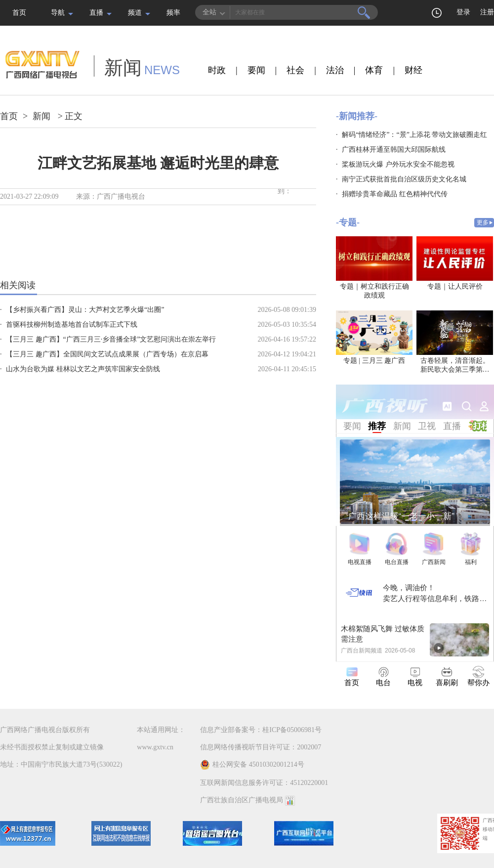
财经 (413, 70)
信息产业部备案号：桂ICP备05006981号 (261, 730)
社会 (295, 70)
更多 (483, 222)
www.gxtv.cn (155, 747)
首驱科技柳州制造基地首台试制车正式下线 (72, 325)
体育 (374, 70)
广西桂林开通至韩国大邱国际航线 (394, 150)
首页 (19, 13)
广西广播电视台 (121, 196)
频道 (135, 13)
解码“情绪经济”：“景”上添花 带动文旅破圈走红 (414, 135)
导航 (58, 13)
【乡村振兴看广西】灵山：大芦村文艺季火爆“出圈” (85, 310)
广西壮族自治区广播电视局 (242, 800)
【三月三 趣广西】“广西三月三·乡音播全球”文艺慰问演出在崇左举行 (111, 339)
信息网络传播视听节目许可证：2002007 (261, 747)
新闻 (41, 116)
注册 (487, 12)
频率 (173, 13)
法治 (335, 70)
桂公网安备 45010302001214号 (252, 765)
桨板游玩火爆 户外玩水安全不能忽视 (398, 164)
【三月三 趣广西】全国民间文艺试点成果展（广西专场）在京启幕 (107, 354)
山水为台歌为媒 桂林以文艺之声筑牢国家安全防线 (83, 369)
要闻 (256, 70)
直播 (96, 13)
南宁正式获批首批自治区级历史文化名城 (404, 179)
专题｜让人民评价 (455, 286)
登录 (463, 12)
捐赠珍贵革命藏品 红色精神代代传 (395, 194)
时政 (217, 70)
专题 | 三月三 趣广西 (374, 361)
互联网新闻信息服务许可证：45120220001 (264, 783)
